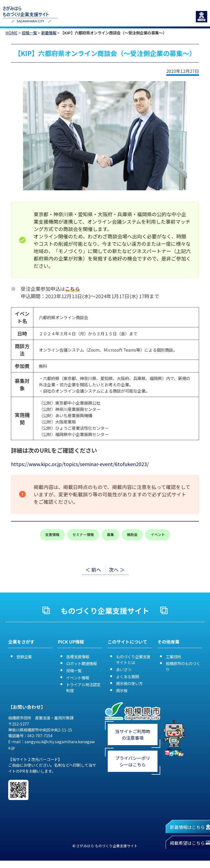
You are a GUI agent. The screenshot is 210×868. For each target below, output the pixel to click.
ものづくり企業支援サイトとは (133, 660)
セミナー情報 (83, 534)
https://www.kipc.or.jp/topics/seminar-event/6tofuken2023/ (80, 464)
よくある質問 (127, 676)
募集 (110, 534)
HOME (11, 33)
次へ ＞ (117, 570)
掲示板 (122, 690)
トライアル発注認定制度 (83, 687)
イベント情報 (78, 678)
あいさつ (124, 669)
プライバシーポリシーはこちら (133, 761)
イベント (158, 534)
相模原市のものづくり (183, 666)
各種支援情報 (78, 657)
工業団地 (173, 657)
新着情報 (49, 33)
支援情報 (52, 534)
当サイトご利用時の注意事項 (133, 734)
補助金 (132, 534)
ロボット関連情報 (81, 663)
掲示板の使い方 (129, 683)
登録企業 (24, 657)
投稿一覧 (29, 33)
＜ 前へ (93, 570)
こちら (72, 289)
